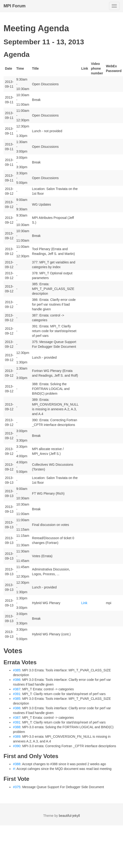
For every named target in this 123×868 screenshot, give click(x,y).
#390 (17, 746)
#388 (17, 727)
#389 (17, 737)
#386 (17, 680)
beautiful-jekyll (69, 816)
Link (84, 603)
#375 (17, 787)
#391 (17, 694)
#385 (17, 670)
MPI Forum (15, 6)
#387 (17, 689)
